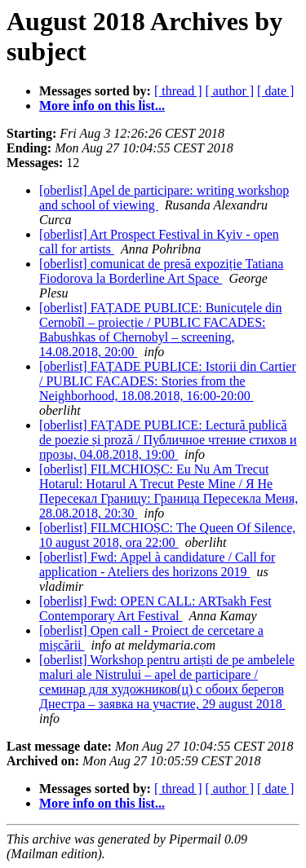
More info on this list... (102, 106)
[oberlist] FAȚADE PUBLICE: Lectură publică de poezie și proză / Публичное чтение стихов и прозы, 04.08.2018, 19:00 (168, 440)
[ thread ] (178, 91)
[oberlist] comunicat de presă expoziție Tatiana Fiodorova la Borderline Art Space (161, 271)
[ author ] (230, 91)
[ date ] (275, 91)
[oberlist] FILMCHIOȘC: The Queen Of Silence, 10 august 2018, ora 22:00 (167, 535)
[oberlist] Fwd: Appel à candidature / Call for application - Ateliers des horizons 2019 (157, 564)
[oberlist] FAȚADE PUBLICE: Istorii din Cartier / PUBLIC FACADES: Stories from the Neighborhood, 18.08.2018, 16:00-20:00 (168, 381)
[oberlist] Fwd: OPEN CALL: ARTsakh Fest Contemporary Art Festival (155, 608)
